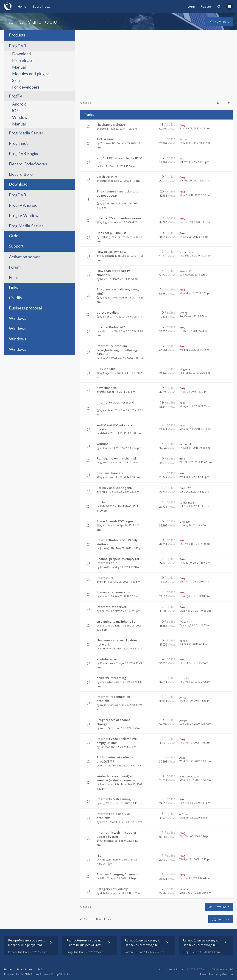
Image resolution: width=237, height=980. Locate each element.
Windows (21, 118)
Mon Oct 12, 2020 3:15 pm (195, 195)
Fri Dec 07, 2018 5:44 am (194, 331)
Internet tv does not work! (115, 402)
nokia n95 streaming (111, 678)
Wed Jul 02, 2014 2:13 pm (194, 477)
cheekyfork (107, 682)
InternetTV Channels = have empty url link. (117, 741)
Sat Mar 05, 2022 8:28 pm (194, 162)
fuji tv (101, 502)
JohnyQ (105, 548)
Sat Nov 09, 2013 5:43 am (194, 506)
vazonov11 (186, 444)
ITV (99, 855)
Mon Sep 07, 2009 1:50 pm (195, 780)
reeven (105, 596)
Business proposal (25, 308)
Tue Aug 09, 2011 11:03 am (195, 625)
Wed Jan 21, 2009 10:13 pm (195, 859)
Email (14, 278)
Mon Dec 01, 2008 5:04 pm (195, 893)
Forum (15, 267)
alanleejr (108, 410)
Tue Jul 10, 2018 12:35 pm (195, 373)
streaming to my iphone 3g (116, 621)
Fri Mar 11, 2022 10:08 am (195, 143)
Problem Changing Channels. (118, 874)
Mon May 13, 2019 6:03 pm (195, 293)
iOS (15, 111)
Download (21, 54)
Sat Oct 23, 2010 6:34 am (194, 644)
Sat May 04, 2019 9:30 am (194, 316)
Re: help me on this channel (116, 458)
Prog (182, 125)
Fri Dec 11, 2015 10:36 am (195, 448)
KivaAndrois (107, 663)
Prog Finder (20, 144)
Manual (19, 67)
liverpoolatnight (110, 625)
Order (14, 236)
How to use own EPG (111, 252)
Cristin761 (185, 488)
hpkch (183, 641)
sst (102, 747)
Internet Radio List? (111, 327)
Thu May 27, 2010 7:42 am (195, 682)
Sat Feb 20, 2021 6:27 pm (194, 180)
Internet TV (105, 578)
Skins (17, 81)
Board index (41, 6)
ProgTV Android (23, 206)
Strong (107, 316)
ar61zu (104, 822)
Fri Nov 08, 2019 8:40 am (194, 237)
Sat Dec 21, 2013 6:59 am (194, 491)
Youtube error (107, 659)
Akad (182, 758)
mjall (182, 403)
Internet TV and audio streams (119, 218)
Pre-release (23, 61)
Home (22, 6)
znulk (104, 492)
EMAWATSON (108, 506)
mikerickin (107, 705)
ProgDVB (18, 46)
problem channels (110, 473)
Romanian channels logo (114, 592)
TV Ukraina (105, 139)
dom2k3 (105, 765)
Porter (183, 139)
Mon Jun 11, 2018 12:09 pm (195, 406)
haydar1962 (110, 297)
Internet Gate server (112, 607)
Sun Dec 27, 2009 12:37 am (195, 724)
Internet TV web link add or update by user (117, 835)
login (106, 222)
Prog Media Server (26, 133)
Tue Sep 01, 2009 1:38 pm (195, 803)
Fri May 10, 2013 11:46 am (195, 563)
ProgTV (16, 96)
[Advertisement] (156, 62)
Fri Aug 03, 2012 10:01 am (195, 596)
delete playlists (108, 312)
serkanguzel (108, 237)
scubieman (107, 256)
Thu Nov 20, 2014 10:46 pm (196, 462)
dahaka (105, 433)
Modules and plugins (31, 74)
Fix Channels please (111, 125)
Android (19, 104)
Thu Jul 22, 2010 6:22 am (194, 663)
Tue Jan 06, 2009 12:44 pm (195, 878)
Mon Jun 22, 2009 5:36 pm (195, 817)
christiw (184, 678)
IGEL (103, 878)
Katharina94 (187, 503)
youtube (103, 444)
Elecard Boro (21, 175)
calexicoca (107, 331)
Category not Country (112, 889)
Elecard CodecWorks (28, 164)
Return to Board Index (95, 919)
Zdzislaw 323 (108, 143)
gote (103, 129)
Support (16, 246)
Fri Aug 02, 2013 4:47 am (194, 525)
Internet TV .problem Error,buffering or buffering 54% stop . (117, 350)
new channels (107, 388)
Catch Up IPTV (107, 177)
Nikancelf (185, 271)
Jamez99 (185, 522)
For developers (26, 87)
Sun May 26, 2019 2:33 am (195, 274)
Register (206, 6)
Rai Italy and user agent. (114, 488)
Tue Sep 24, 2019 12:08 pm (195, 255)
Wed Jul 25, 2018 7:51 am (194, 350)
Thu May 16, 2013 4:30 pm (195, 544)
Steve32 (105, 358)
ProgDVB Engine (24, 154)
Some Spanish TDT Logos (115, 521)
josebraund (110, 203)
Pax (102, 166)
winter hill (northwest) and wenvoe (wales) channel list (117, 778)
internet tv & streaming (114, 799)
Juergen (184, 697)
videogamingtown (111, 859)
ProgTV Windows (25, 216)
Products (17, 35)
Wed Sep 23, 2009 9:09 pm (195, 761)
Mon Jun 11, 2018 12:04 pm (195, 429)
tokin (103, 582)
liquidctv (106, 648)
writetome (107, 841)
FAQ (40, 969)
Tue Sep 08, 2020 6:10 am (195, 222)
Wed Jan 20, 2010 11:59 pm (195, 700)
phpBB (24, 974)
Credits (15, 298)
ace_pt (104, 611)
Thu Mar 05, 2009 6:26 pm (195, 836)
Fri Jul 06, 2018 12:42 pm (194, 391)
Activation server (24, 257)
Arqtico (107, 525)
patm (103, 181)
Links (14, 288)
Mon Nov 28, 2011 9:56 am (195, 611)
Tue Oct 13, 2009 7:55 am (195, 742)
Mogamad (109, 373)
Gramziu (227, 974)
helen (104, 279)
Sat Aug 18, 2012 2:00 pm (194, 581)
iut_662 (105, 803)
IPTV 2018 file (106, 369)
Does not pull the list (111, 233)
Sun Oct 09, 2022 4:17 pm (195, 128)
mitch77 (105, 728)
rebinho (105, 448)
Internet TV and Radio (31, 21)
